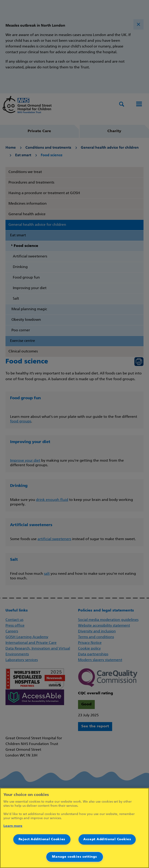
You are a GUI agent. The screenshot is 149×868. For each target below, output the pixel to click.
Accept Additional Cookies (107, 839)
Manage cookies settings (74, 857)
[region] (74, 828)
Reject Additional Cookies (42, 839)
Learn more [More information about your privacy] (13, 826)
